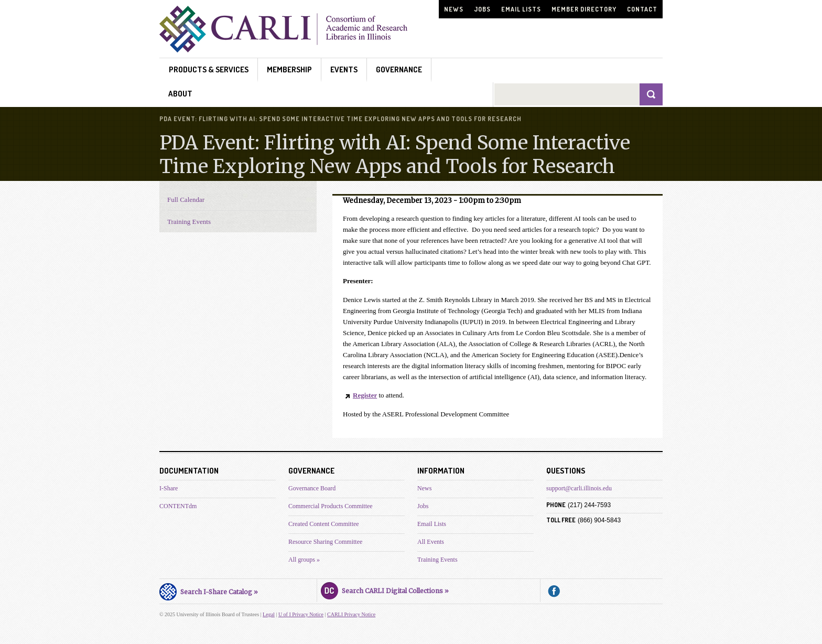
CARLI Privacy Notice (351, 614)
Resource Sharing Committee (325, 542)
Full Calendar (186, 200)
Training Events (189, 222)
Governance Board (312, 488)
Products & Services (209, 69)
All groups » (304, 560)
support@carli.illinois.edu (579, 488)
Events (344, 69)
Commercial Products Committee (331, 506)
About (180, 94)
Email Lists (521, 9)
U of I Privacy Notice (301, 614)
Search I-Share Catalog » (209, 591)
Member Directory (584, 9)
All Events (431, 542)
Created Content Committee (324, 524)
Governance (399, 69)
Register (365, 395)
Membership (289, 69)
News (454, 9)
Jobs (482, 9)
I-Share (169, 488)
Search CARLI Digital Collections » (385, 589)
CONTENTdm (178, 506)
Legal (269, 614)
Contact (642, 9)
